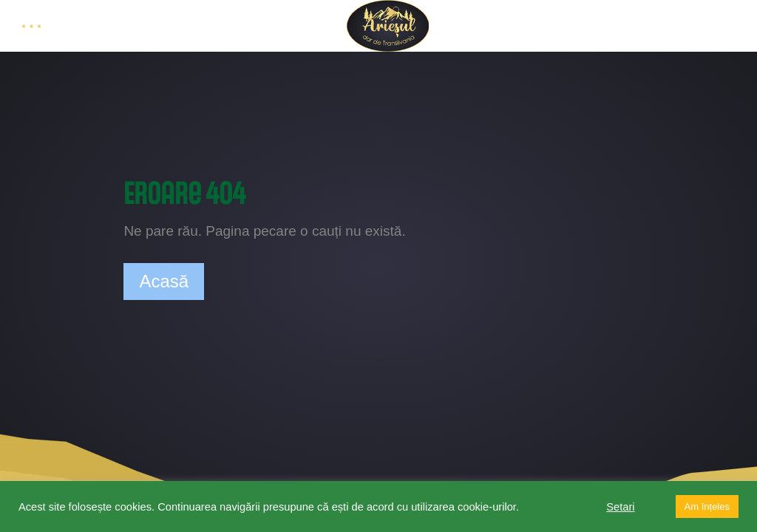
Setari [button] (620, 507)
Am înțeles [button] (707, 507)
